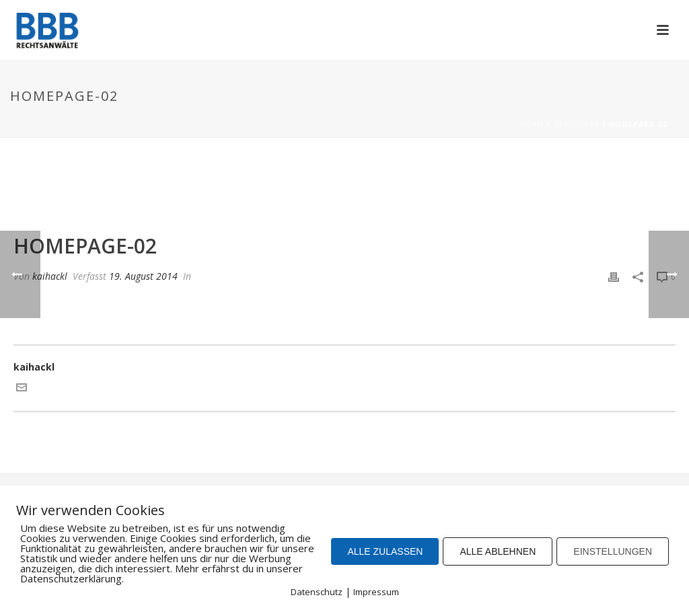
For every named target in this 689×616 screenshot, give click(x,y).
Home (532, 124)
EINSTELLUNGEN (613, 551)
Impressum (376, 592)
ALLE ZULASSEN (385, 551)
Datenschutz (317, 592)
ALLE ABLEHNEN (498, 551)
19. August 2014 (143, 276)
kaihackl (50, 276)
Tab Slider (577, 124)
